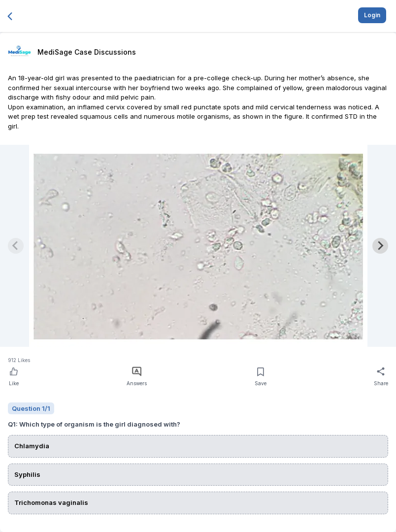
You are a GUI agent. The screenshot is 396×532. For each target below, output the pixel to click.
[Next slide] (380, 246)
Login (372, 15)
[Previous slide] (16, 246)
